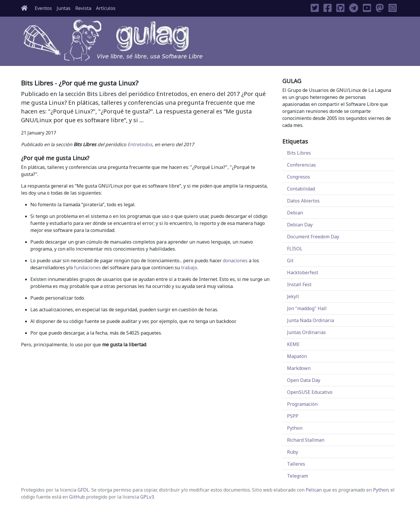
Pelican (314, 490)
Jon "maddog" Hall (307, 308)
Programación (302, 404)
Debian (295, 213)
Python (295, 428)
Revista (83, 8)
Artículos (106, 8)
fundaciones (87, 268)
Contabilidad (301, 189)
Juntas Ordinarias (306, 332)
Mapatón (297, 356)
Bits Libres (299, 153)
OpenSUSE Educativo (310, 392)
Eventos (43, 8)
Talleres (296, 464)
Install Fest (299, 284)
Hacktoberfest (303, 272)
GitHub (77, 497)
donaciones (235, 261)
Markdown (299, 368)
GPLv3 (147, 497)
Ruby (293, 452)
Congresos (299, 177)
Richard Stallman (306, 440)
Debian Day (300, 225)
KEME (293, 344)
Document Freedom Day (313, 237)
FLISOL (295, 249)
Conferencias (301, 165)
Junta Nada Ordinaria (310, 320)
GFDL (83, 490)
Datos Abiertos (303, 201)
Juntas (64, 8)
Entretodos (140, 144)
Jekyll (293, 296)
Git (290, 261)
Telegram (297, 476)
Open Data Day (304, 380)
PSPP (293, 416)
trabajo (189, 268)
